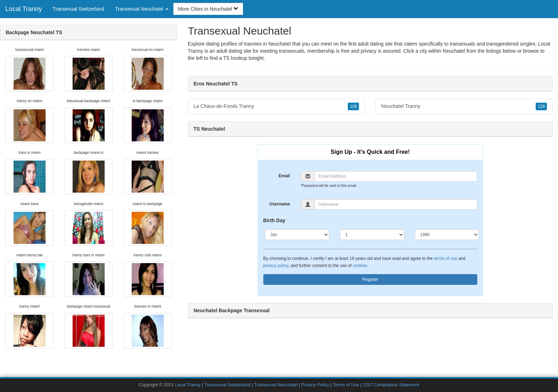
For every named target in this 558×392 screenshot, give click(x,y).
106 (353, 106)
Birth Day (274, 220)
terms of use (445, 258)
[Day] (372, 235)
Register (370, 279)
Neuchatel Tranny (464, 106)
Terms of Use (346, 385)
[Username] (396, 204)
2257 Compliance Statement (391, 385)
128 (541, 106)
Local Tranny (24, 9)
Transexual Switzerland (78, 9)
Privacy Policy (315, 385)
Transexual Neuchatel (276, 385)
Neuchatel (454, 51)
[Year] (447, 235)
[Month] (297, 235)
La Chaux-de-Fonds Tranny (277, 106)
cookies (360, 266)
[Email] (396, 176)
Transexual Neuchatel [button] (142, 9)
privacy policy (276, 266)
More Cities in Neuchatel (208, 9)
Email (284, 176)
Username (280, 204)
